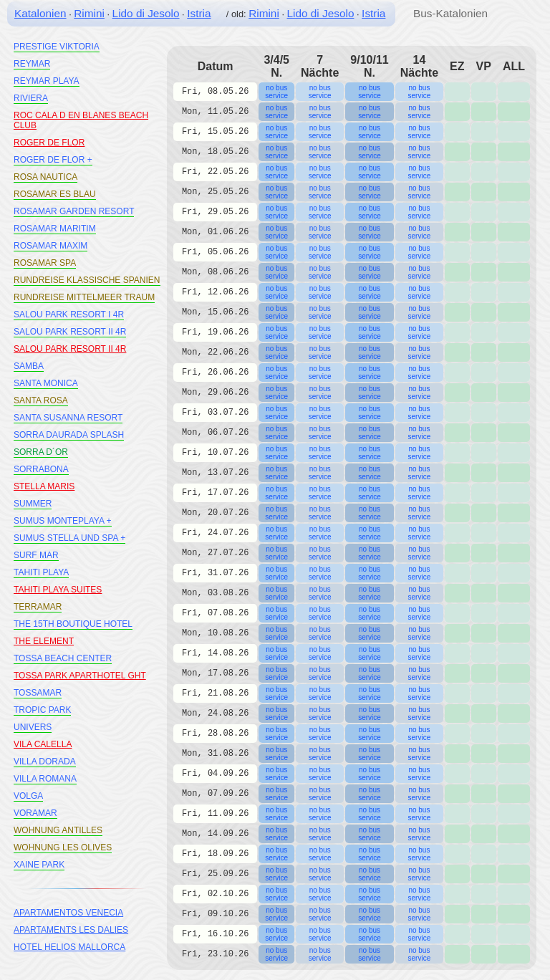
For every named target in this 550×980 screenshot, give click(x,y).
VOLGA (28, 796)
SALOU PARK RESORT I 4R (69, 314)
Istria (199, 13)
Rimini (89, 13)
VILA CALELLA (43, 744)
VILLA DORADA (45, 762)
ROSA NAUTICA (45, 177)
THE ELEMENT (44, 641)
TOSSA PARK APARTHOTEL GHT (80, 676)
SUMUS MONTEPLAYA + (63, 521)
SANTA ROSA (41, 400)
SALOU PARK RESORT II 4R (70, 332)
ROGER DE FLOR (49, 143)
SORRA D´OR (41, 452)
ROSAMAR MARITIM (55, 229)
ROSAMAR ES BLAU (55, 194)
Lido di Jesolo (146, 13)
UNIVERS (33, 727)
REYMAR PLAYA (47, 81)
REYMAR (32, 64)
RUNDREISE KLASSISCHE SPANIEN (87, 280)
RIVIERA (31, 98)
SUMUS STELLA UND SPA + (69, 538)
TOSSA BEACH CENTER (63, 658)
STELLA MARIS (44, 486)
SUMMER (33, 504)
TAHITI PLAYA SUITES (58, 590)
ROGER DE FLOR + (53, 160)
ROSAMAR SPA (45, 263)
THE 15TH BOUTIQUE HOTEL (73, 624)
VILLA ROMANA (45, 779)
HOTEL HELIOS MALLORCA (69, 947)
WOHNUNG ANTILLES (58, 830)
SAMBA (29, 366)
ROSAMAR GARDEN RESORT (74, 211)
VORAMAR (35, 813)
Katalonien (40, 13)
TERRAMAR (38, 607)
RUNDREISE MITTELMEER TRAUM (84, 297)
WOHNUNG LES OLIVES (63, 847)
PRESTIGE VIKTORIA (57, 47)
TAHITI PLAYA (41, 572)
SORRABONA (41, 469)
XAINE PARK (39, 865)
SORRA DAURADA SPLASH (69, 435)
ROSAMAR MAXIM (50, 246)
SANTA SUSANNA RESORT (68, 418)
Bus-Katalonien (450, 13)
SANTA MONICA (46, 383)
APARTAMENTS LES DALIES (71, 930)
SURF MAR (36, 555)
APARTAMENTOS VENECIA (68, 913)
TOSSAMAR (38, 693)
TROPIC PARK (42, 710)
